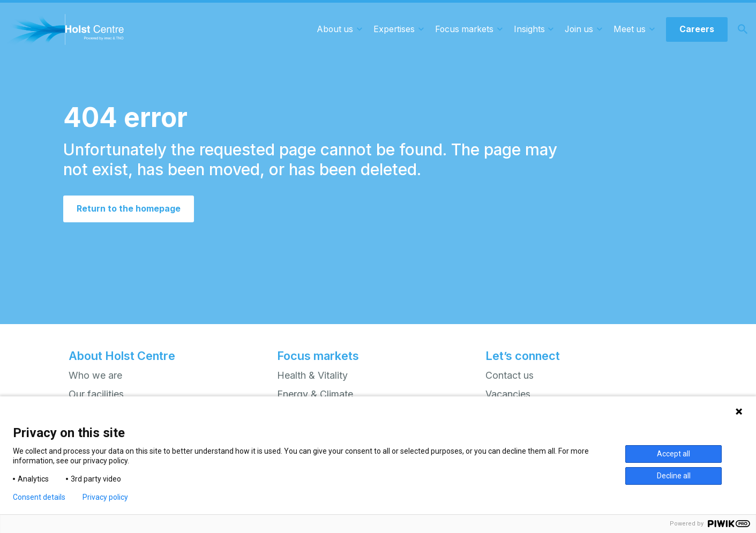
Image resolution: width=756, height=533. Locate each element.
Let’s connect (523, 356)
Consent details (39, 497)
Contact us (510, 375)
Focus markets (318, 356)
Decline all (674, 476)
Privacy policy (105, 497)
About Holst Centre (122, 356)
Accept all (673, 454)
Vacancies (508, 394)
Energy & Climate (315, 394)
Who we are (95, 375)
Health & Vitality (312, 375)
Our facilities (96, 394)
